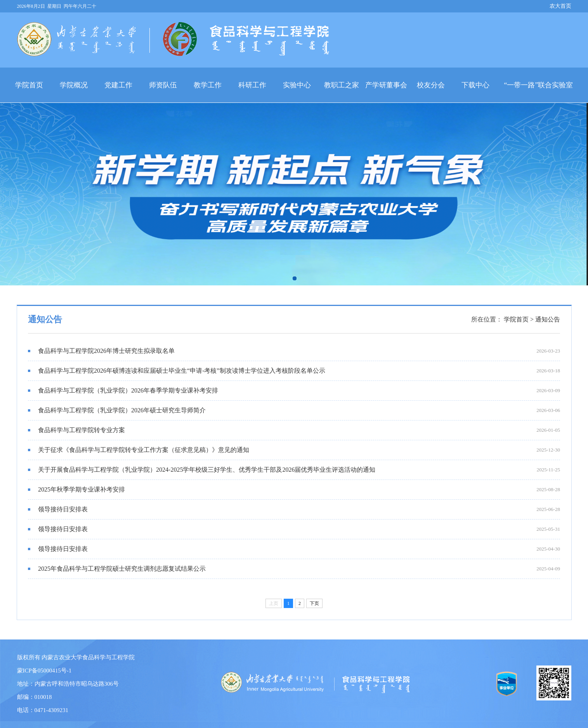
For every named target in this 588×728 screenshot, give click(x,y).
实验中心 (297, 85)
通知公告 (548, 319)
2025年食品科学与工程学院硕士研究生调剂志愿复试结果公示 (117, 569)
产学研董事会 (386, 85)
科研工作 (252, 85)
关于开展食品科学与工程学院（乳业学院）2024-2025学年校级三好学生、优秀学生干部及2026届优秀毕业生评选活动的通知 (202, 470)
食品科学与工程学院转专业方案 (76, 430)
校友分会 (431, 85)
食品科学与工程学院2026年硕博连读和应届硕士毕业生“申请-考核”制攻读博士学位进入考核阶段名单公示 (177, 371)
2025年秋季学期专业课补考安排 (76, 489)
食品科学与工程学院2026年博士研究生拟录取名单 (101, 351)
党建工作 (118, 85)
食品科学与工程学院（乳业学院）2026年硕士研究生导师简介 (117, 410)
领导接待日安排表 (58, 509)
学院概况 (74, 85)
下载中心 (475, 85)
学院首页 (29, 85)
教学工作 (208, 85)
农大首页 (560, 6)
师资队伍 (163, 85)
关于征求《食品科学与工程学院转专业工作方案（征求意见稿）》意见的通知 (139, 450)
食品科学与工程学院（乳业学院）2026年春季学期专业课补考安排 (123, 390)
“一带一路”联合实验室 (539, 85)
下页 (314, 603)
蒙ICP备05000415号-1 (44, 671)
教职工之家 (342, 85)
